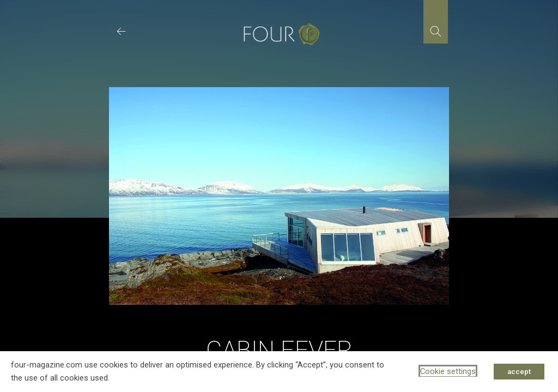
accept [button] (519, 372)
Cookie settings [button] (448, 371)
